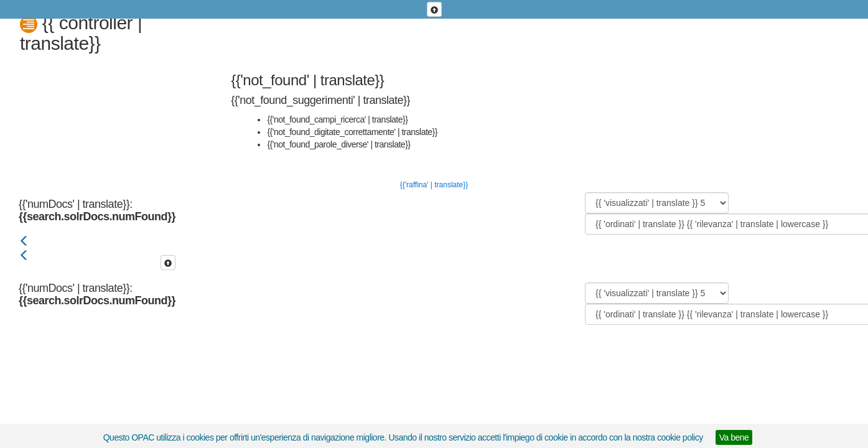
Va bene (734, 437)
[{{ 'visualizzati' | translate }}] (657, 203)
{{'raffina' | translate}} (434, 185)
